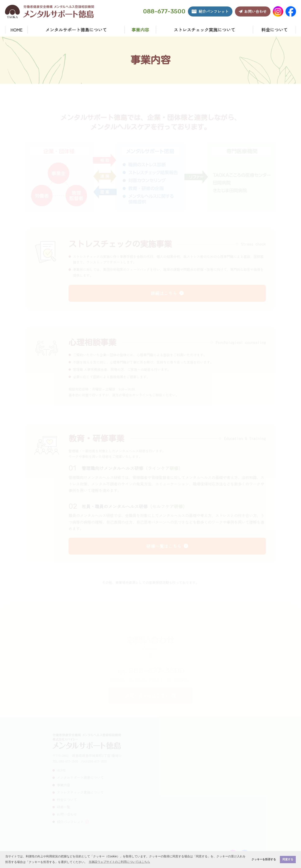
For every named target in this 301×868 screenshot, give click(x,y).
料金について (274, 30)
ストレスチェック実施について (204, 30)
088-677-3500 (164, 11)
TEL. (151, 672)
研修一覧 (64, 807)
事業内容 (140, 30)
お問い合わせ (67, 814)
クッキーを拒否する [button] (264, 859)
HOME (16, 30)
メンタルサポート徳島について (76, 30)
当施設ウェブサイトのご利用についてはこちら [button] (119, 862)
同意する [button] (288, 859)
